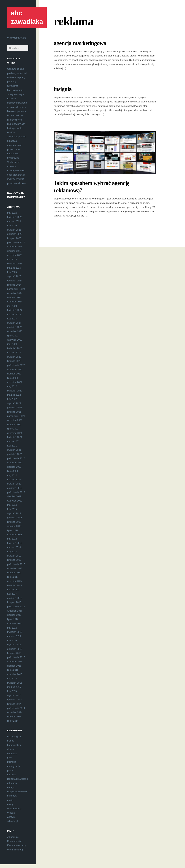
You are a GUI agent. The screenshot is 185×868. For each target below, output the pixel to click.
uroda (10, 800)
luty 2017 (12, 594)
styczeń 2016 (14, 645)
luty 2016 (12, 640)
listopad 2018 (14, 522)
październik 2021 (16, 416)
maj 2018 (12, 539)
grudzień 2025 (15, 234)
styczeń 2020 (14, 484)
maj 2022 (12, 386)
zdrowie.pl (13, 821)
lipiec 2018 (13, 530)
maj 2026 (12, 213)
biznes (11, 741)
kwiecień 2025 (15, 264)
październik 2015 (16, 657)
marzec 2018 (14, 547)
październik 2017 (16, 564)
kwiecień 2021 (15, 437)
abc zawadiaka (27, 17)
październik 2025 (16, 242)
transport (12, 796)
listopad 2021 (14, 412)
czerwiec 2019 (15, 501)
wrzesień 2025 (15, 247)
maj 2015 (12, 678)
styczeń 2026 (14, 230)
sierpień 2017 (14, 573)
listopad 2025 (14, 238)
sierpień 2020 (14, 467)
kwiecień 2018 (15, 543)
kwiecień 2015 (15, 683)
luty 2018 (12, 552)
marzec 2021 (14, 441)
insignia (63, 89)
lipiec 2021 (13, 429)
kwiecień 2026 (15, 217)
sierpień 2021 (14, 424)
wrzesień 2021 (15, 420)
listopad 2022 (14, 361)
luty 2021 (12, 446)
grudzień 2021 (15, 407)
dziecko (11, 749)
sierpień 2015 (14, 666)
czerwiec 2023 (15, 340)
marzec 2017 (14, 590)
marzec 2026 (14, 221)
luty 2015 (12, 691)
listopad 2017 (14, 560)
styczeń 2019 (14, 513)
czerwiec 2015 (15, 674)
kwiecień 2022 (15, 391)
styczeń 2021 (14, 450)
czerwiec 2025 (15, 255)
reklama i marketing (17, 779)
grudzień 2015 (15, 649)
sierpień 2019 (14, 496)
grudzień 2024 (15, 281)
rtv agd (11, 787)
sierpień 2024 (14, 297)
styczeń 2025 (14, 276)
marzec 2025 (14, 268)
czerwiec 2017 (15, 581)
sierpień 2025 (14, 251)
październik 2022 (16, 365)
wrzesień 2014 (15, 712)
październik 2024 (16, 289)
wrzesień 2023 (15, 331)
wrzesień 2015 (15, 662)
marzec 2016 (14, 636)
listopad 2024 (14, 285)
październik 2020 (16, 458)
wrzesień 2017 (15, 568)
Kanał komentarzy (17, 845)
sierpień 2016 (14, 615)
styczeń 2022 (14, 403)
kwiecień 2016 (15, 632)
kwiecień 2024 (15, 310)
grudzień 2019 (15, 488)
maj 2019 (12, 505)
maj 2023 (12, 344)
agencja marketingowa (80, 43)
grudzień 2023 (15, 327)
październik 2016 (16, 607)
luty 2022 (12, 399)
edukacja (12, 754)
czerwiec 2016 (15, 623)
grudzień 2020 (15, 454)
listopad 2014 (14, 704)
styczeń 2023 (14, 357)
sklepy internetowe (17, 792)
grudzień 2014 (15, 700)
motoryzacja (14, 766)
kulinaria (12, 762)
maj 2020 (12, 475)
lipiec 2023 (13, 336)
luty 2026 (12, 225)
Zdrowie (11, 817)
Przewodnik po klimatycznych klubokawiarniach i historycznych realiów (17, 124)
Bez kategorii (14, 737)
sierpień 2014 (14, 717)
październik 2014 (16, 708)
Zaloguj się (13, 837)
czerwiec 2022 (15, 382)
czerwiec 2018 (15, 535)
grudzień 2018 (15, 518)
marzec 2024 (14, 314)
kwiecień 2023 (15, 348)
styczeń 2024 (14, 323)
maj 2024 (12, 306)
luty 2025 (12, 272)
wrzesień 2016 (15, 611)
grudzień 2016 (15, 598)
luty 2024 (12, 319)
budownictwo (14, 745)
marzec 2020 (14, 480)
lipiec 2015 (13, 670)
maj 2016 (12, 628)
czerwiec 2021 (15, 433)
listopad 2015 (14, 653)
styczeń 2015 (14, 695)
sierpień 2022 (14, 374)
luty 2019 (12, 509)
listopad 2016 (14, 602)
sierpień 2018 (14, 526)
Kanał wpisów (14, 841)
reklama (11, 775)
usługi (10, 804)
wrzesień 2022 (15, 369)
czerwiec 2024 (15, 302)
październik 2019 (16, 492)
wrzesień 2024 (15, 293)
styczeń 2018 (14, 556)
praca (10, 770)
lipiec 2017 (13, 577)
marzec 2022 (14, 395)
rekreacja (12, 783)
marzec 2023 (14, 352)
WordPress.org (15, 850)
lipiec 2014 (13, 721)
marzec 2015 (14, 687)
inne (9, 758)
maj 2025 (12, 259)
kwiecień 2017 (15, 585)
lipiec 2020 (13, 471)
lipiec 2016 (13, 619)
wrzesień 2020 (15, 463)
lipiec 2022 (13, 378)
